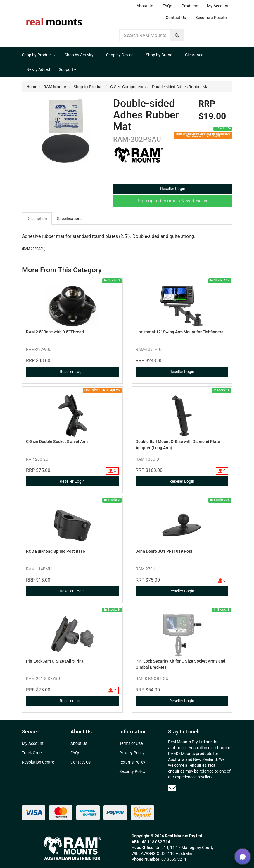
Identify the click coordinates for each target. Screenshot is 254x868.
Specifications (70, 219)
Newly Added (38, 69)
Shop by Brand (161, 55)
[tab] (37, 219)
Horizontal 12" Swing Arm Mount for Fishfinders (179, 332)
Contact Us (176, 18)
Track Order (32, 753)
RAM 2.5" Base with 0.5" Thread (55, 332)
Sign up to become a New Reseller (173, 201)
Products (190, 6)
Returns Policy (132, 762)
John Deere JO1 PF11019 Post (164, 551)
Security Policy (132, 771)
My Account (220, 6)
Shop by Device (122, 55)
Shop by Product (39, 55)
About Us (145, 6)
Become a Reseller (212, 18)
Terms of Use (131, 743)
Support (68, 69)
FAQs (167, 6)
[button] (243, 857)
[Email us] (172, 788)
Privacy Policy (132, 753)
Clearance (194, 55)
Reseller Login (173, 189)
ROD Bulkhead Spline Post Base (56, 551)
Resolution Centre (38, 762)
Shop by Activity (81, 55)
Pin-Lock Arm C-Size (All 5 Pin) (55, 661)
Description (37, 219)
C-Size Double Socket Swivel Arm (57, 442)
